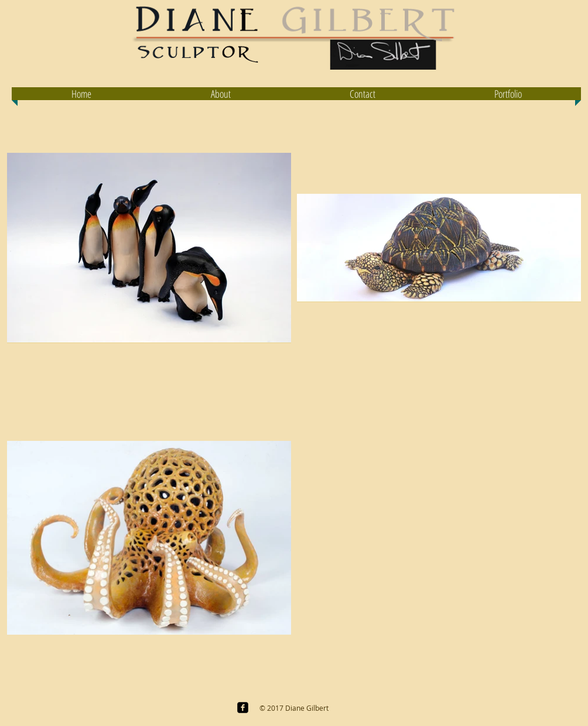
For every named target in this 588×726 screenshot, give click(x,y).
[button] (508, 94)
